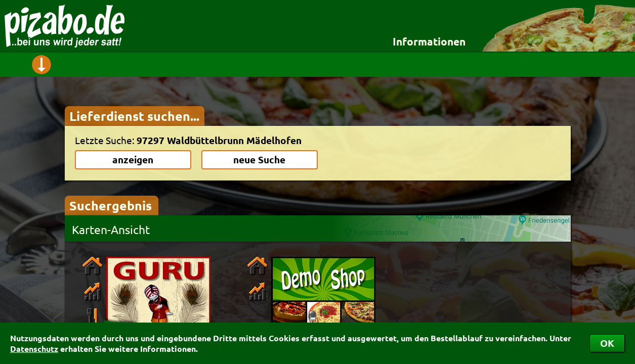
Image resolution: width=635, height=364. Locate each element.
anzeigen (133, 160)
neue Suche (259, 160)
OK (607, 343)
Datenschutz (34, 349)
